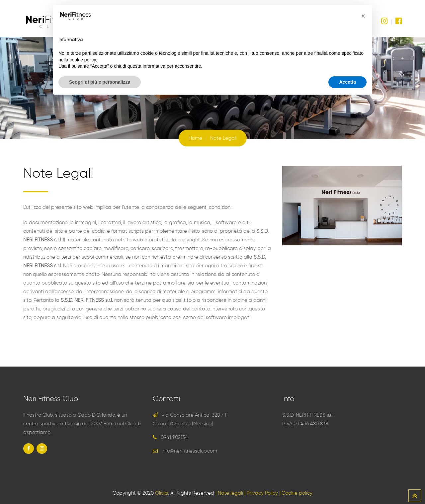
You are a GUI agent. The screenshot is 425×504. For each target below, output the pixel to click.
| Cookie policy (296, 493)
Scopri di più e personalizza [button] (100, 82)
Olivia (162, 493)
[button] (363, 16)
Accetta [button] (347, 82)
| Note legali (229, 493)
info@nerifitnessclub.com (189, 451)
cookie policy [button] (83, 60)
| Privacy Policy (261, 493)
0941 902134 (174, 437)
